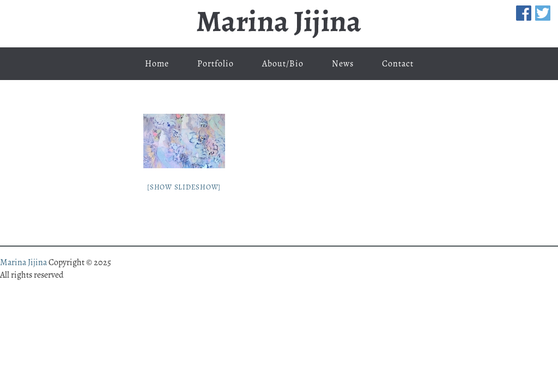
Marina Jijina (279, 24)
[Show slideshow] (184, 187)
